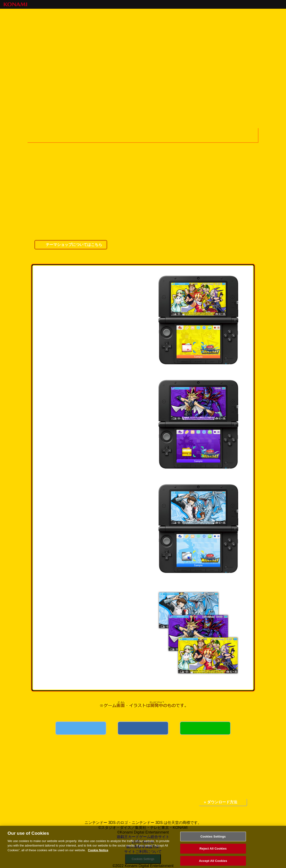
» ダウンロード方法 (220, 802)
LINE (205, 735)
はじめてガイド (234, 64)
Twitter (81, 735)
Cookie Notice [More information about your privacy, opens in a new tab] (98, 853)
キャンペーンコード (164, 64)
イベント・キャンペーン (198, 64)
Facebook (143, 735)
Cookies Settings (213, 839)
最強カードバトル (86, 64)
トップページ (49, 64)
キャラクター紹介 (127, 64)
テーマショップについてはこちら (74, 245)
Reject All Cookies (213, 852)
